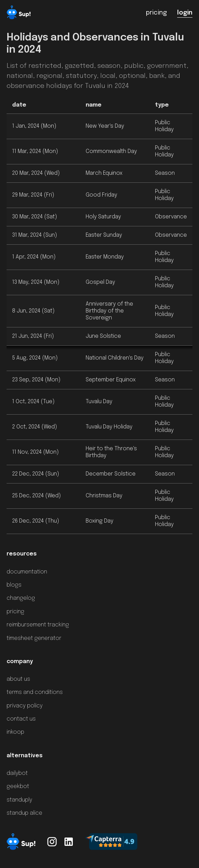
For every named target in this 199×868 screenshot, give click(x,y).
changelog (21, 598)
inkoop (15, 732)
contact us (21, 719)
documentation (27, 572)
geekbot (18, 786)
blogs (14, 585)
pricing (15, 612)
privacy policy (25, 706)
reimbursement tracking (38, 625)
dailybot (17, 773)
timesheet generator (34, 638)
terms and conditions (35, 692)
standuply (19, 800)
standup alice (24, 813)
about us (18, 679)
